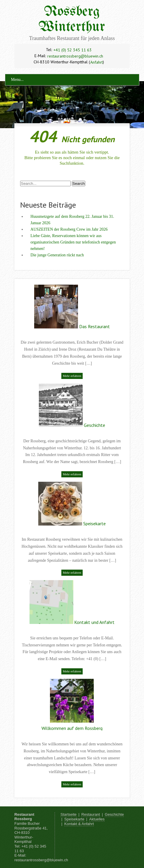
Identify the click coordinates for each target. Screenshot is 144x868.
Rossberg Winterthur (72, 20)
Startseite (68, 814)
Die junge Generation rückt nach (57, 255)
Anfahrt (97, 62)
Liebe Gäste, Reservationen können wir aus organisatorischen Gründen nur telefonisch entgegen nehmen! (73, 242)
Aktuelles (97, 819)
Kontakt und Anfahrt (94, 622)
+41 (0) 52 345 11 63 (73, 50)
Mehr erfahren (72, 376)
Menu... (17, 80)
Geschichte (94, 425)
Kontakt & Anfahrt (79, 824)
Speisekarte (94, 523)
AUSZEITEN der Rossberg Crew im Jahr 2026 (69, 229)
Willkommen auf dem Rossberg (72, 728)
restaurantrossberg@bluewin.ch (75, 56)
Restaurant (91, 814)
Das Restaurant (94, 326)
